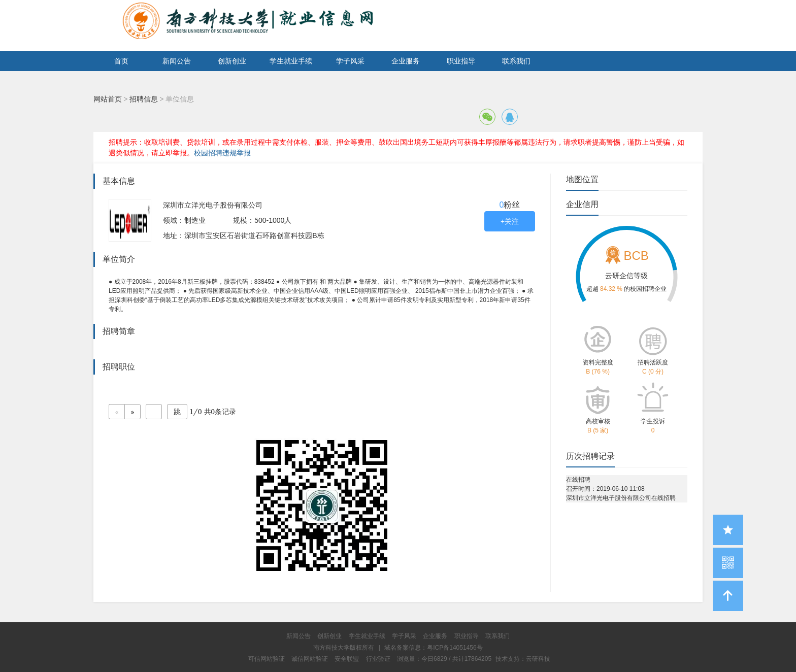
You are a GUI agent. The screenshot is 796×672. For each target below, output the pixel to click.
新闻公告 (177, 61)
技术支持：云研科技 (523, 659)
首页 (121, 61)
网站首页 (108, 99)
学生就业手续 (291, 61)
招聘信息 (144, 99)
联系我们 (516, 61)
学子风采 (350, 61)
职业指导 (461, 61)
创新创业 (232, 61)
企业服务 (406, 61)
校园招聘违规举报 (222, 153)
